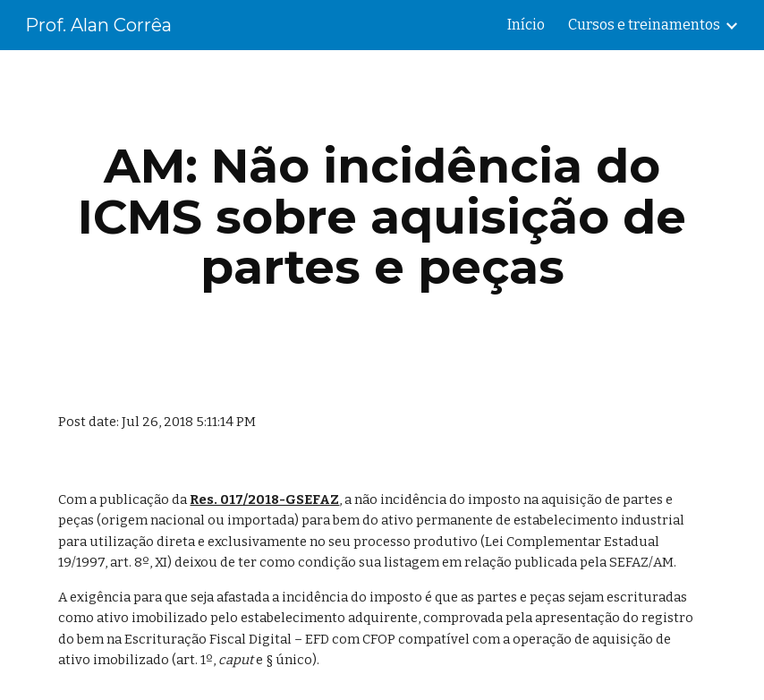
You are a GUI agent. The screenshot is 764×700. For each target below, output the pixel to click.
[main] (382, 217)
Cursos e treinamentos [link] (644, 25)
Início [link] (526, 25)
